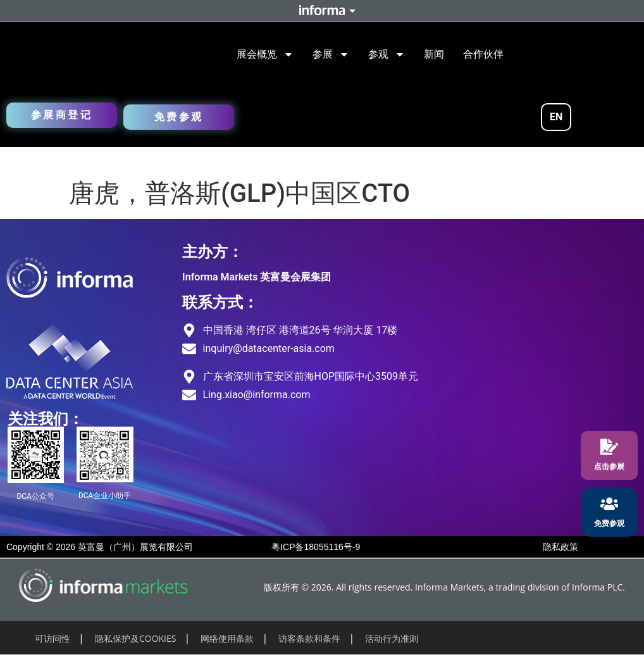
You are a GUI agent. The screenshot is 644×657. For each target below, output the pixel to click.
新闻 (434, 54)
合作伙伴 (483, 54)
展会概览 (265, 54)
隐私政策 (560, 547)
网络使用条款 (227, 638)
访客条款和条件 (309, 638)
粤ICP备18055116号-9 (316, 547)
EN (556, 117)
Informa (322, 11)
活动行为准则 (392, 638)
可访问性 (53, 638)
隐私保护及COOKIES (136, 638)
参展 (331, 54)
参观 (387, 54)
